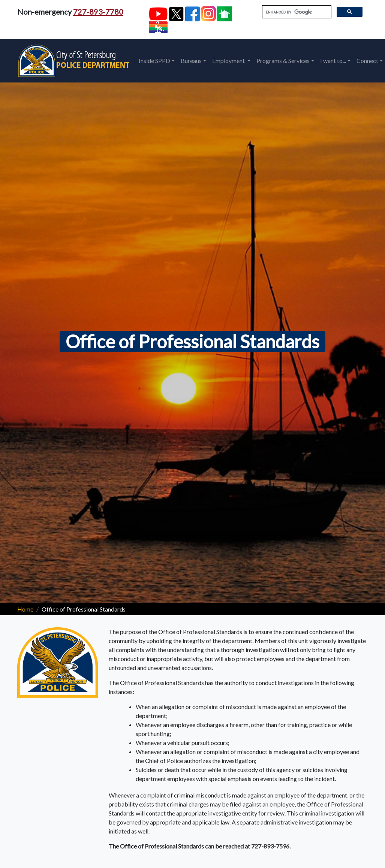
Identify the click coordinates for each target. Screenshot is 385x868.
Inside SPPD (154, 61)
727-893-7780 (98, 12)
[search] (296, 12)
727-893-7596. (271, 846)
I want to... (333, 61)
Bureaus (191, 61)
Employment (229, 61)
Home (25, 609)
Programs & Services (283, 61)
